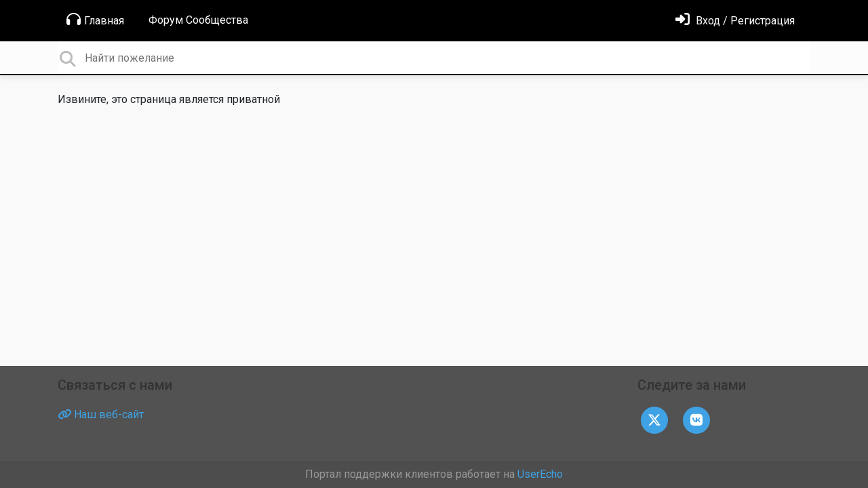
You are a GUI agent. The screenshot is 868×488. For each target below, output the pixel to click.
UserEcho (540, 474)
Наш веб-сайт (101, 414)
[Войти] (735, 21)
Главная (95, 20)
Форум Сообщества (198, 20)
